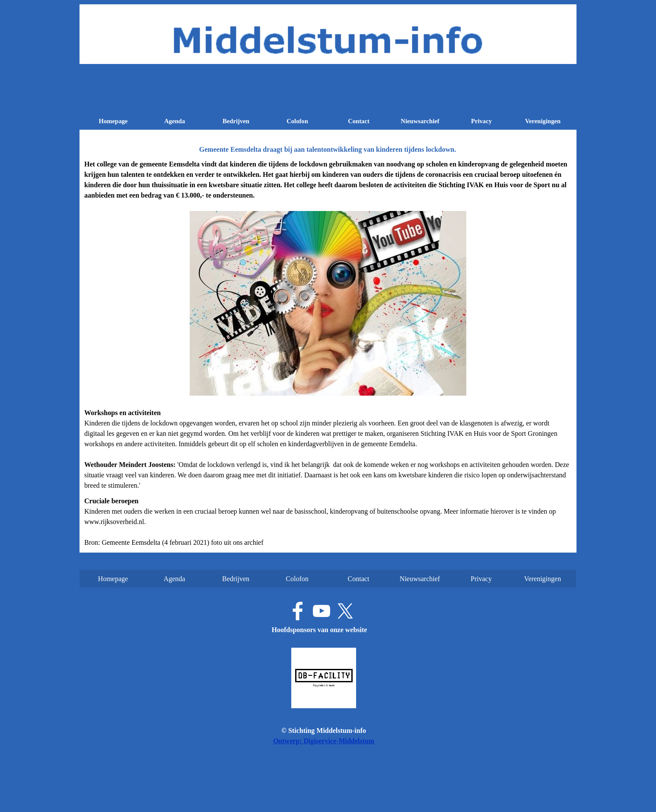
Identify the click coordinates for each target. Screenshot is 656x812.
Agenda (175, 121)
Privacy (481, 121)
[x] (345, 611)
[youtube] (322, 611)
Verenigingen (543, 121)
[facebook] (298, 611)
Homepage (113, 121)
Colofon (297, 121)
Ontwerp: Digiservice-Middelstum (324, 741)
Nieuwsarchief (420, 121)
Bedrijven (236, 121)
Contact (359, 121)
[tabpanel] (328, 353)
